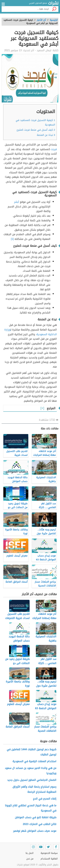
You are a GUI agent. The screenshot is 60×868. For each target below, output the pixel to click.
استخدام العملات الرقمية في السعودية (34, 761)
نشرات (53, 3)
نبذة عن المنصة (46, 135)
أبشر (17, 202)
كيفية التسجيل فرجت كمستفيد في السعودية (35, 122)
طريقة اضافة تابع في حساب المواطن (36, 817)
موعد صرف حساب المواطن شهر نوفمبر (35, 831)
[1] (12, 239)
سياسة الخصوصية (49, 853)
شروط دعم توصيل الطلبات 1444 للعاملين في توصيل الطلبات (32, 752)
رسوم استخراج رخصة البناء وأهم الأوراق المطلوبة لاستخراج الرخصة (34, 789)
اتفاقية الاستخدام (49, 859)
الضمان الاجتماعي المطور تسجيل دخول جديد (32, 780)
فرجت (54, 149)
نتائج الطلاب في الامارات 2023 (40, 824)
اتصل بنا (30, 853)
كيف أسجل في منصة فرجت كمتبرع (36, 130)
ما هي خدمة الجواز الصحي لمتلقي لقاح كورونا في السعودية (31, 808)
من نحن (30, 859)
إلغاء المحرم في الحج (45, 799)
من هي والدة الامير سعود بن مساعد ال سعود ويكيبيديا (31, 771)
